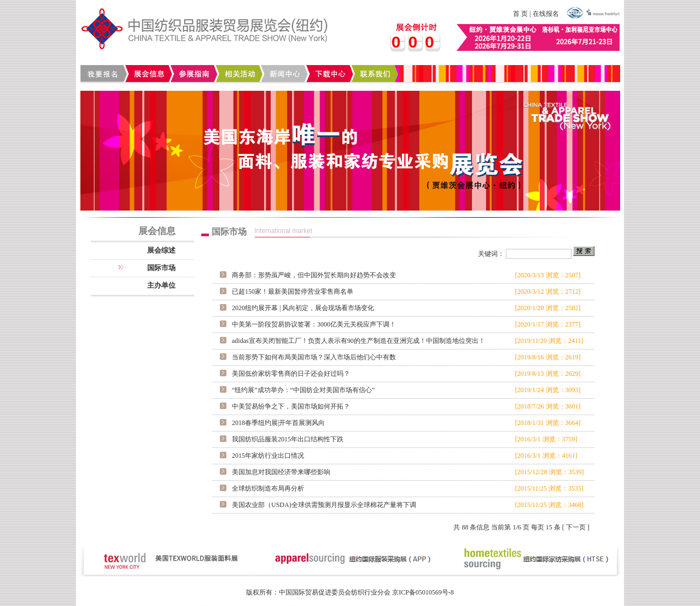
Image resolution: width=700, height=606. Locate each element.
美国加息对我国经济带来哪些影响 (281, 472)
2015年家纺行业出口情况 (268, 456)
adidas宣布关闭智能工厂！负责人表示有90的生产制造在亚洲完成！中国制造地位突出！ (358, 341)
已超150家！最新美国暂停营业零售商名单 (293, 292)
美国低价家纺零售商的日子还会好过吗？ (291, 374)
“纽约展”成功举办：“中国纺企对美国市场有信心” (303, 390)
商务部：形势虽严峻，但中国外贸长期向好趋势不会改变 (314, 275)
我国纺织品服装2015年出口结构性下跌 (288, 439)
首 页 (520, 14)
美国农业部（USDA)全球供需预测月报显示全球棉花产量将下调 (324, 505)
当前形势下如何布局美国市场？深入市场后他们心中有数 (314, 357)
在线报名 (546, 14)
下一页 (576, 527)
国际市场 (161, 268)
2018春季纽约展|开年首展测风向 (278, 423)
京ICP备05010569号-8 (423, 592)
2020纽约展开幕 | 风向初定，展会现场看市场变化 (303, 308)
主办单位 (161, 285)
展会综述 (161, 250)
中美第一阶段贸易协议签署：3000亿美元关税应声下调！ (314, 324)
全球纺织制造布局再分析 (268, 488)
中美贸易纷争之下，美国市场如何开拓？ (291, 406)
